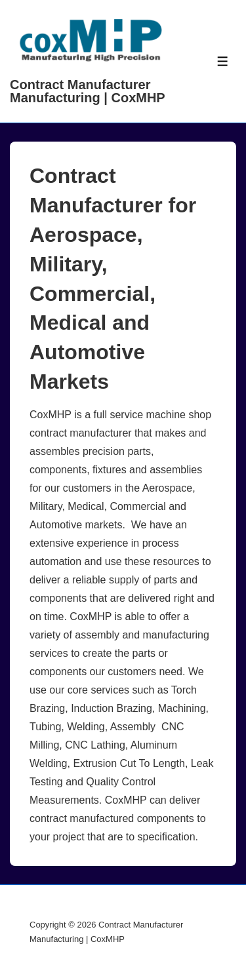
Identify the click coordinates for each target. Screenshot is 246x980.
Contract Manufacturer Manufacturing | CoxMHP (88, 91)
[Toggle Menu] (223, 61)
